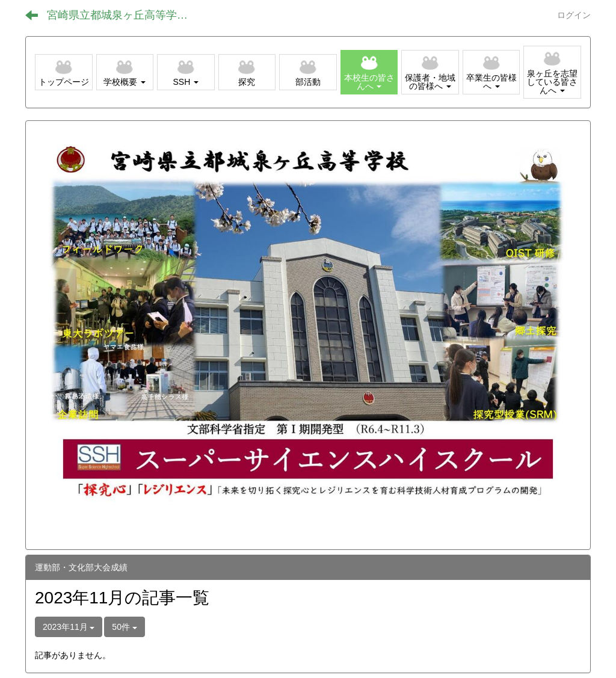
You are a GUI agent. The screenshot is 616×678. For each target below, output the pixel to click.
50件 (124, 627)
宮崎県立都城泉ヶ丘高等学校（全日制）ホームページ (127, 15)
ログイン (574, 15)
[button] (125, 72)
